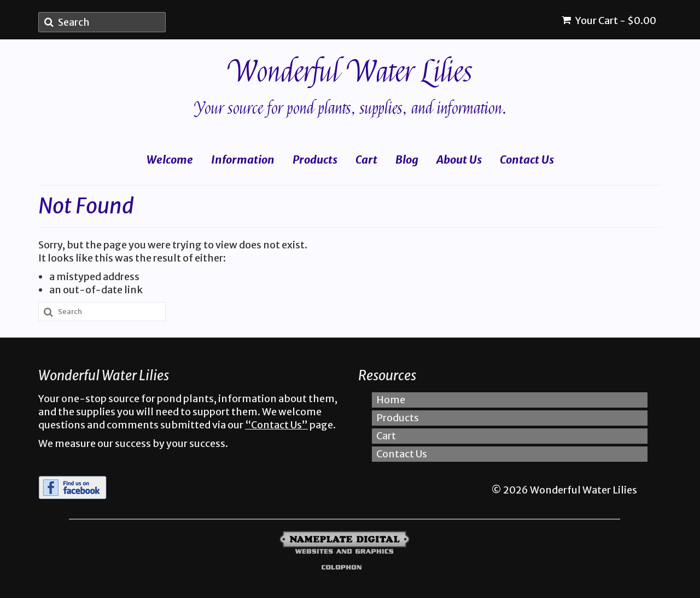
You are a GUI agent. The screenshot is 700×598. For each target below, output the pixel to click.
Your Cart (609, 21)
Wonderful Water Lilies (350, 72)
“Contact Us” (276, 425)
